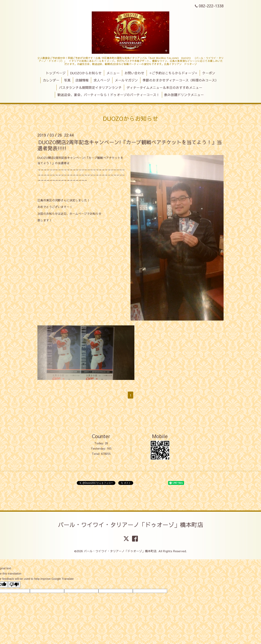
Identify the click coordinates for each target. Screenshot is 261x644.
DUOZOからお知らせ (86, 73)
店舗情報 (82, 80)
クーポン (209, 73)
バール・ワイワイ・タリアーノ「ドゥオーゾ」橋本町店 (130, 525)
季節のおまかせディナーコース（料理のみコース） (180, 80)
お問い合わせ (134, 73)
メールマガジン (126, 80)
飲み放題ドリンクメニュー (184, 95)
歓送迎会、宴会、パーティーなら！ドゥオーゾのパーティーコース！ (108, 95)
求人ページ (102, 80)
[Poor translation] (14, 585)
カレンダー (51, 80)
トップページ (56, 73)
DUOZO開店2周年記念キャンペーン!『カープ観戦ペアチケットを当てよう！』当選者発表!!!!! (130, 145)
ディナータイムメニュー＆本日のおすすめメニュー (164, 88)
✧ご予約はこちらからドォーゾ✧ (173, 73)
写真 (67, 80)
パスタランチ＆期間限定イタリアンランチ (90, 88)
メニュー (113, 73)
